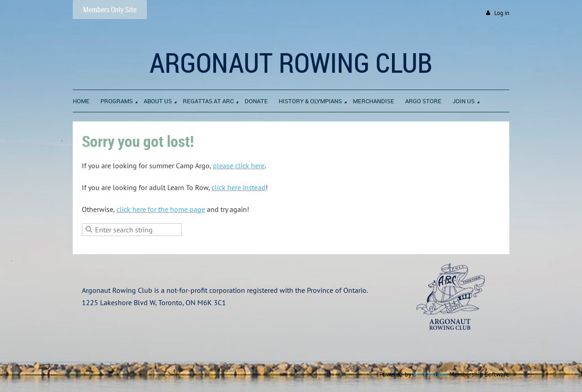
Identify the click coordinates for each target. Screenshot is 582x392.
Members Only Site (110, 10)
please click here (239, 166)
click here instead (238, 187)
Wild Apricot (430, 374)
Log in (502, 13)
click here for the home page (161, 209)
